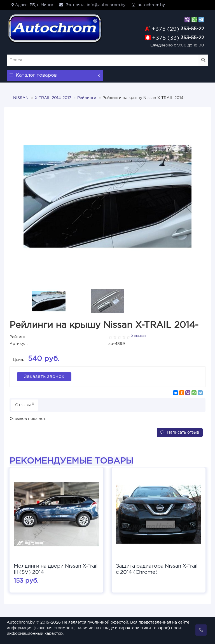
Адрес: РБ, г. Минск (31, 5)
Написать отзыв (180, 432)
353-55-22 (178, 29)
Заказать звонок (44, 376)
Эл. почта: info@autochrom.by (92, 5)
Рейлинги (87, 98)
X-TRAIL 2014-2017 (53, 98)
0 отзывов (138, 336)
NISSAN (21, 98)
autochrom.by (148, 5)
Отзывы (25, 404)
